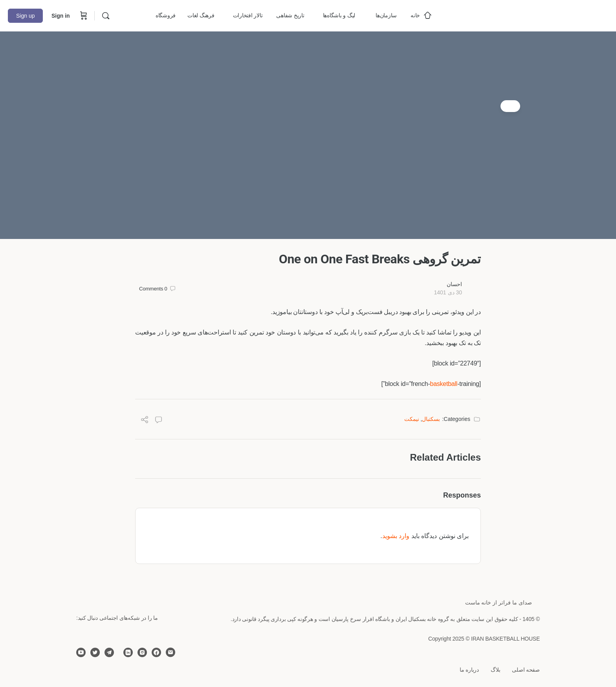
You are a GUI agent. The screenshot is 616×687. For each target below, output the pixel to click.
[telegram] (109, 652)
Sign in (61, 16)
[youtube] (81, 652)
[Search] (106, 16)
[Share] (145, 421)
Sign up (25, 16)
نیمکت (412, 419)
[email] (170, 652)
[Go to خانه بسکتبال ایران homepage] (549, 15)
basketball (444, 384)
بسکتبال (431, 419)
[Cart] (83, 16)
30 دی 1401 (448, 292)
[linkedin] (128, 652)
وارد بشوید (396, 536)
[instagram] (142, 652)
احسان (454, 284)
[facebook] (156, 652)
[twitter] (95, 652)
